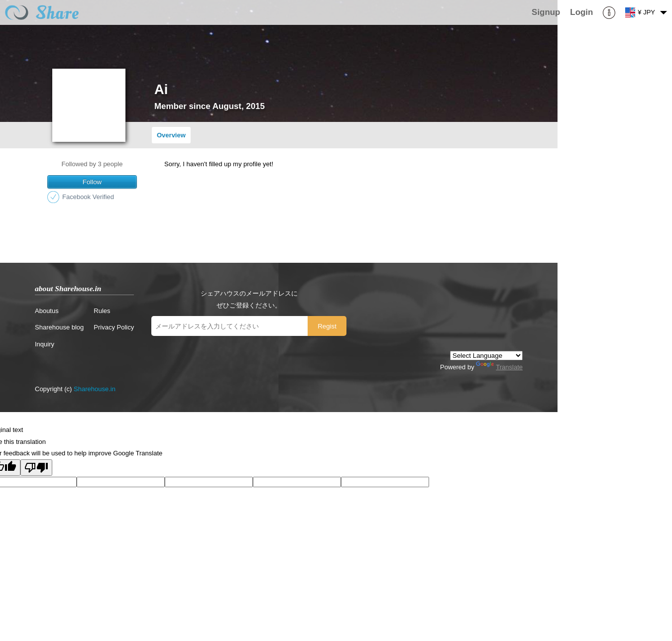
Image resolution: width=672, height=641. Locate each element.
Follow (92, 182)
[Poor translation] (36, 468)
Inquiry (45, 344)
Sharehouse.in (95, 389)
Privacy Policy (114, 327)
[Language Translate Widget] (486, 356)
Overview (171, 135)
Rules (102, 311)
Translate (499, 367)
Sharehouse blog (59, 327)
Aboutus (47, 311)
